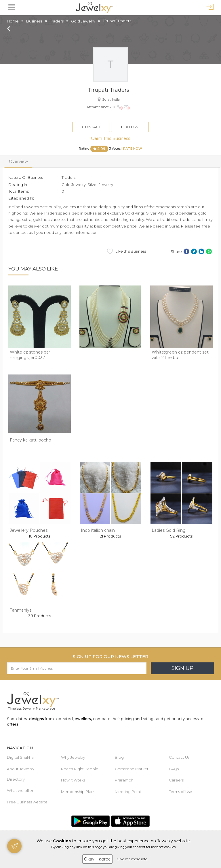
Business (34, 21)
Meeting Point (128, 792)
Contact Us (179, 757)
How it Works (73, 780)
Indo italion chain (98, 530)
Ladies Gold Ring (169, 530)
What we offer (20, 790)
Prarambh (124, 780)
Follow (130, 127)
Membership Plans (78, 792)
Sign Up (182, 668)
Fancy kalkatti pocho (31, 440)
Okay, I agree (97, 859)
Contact (91, 127)
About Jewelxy (21, 769)
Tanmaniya (21, 610)
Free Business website (27, 802)
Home (13, 21)
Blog (119, 757)
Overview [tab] (18, 161)
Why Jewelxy (73, 757)
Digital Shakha (20, 757)
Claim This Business (110, 138)
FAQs (174, 769)
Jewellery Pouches (29, 530)
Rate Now (133, 149)
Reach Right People (80, 769)
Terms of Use (181, 792)
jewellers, (83, 719)
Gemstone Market (132, 769)
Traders (57, 21)
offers (13, 724)
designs (37, 719)
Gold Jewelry (83, 21)
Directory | (17, 779)
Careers (176, 780)
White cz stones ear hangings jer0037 (30, 355)
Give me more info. (132, 859)
